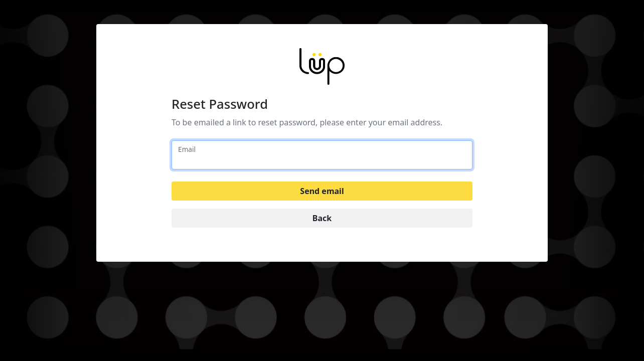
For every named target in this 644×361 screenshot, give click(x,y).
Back (322, 218)
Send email (322, 191)
